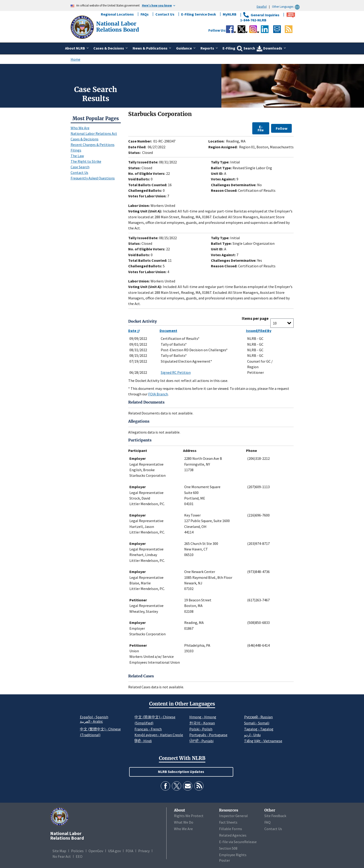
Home (75, 59)
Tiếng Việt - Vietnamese (263, 741)
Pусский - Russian (259, 717)
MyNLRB (230, 14)
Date (134, 331)
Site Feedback (275, 816)
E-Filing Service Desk (199, 14)
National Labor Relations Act (94, 133)
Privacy (144, 851)
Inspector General (233, 816)
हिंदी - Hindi (143, 741)
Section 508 (228, 848)
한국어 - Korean (202, 723)
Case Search (80, 167)
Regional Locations (117, 14)
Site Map (59, 851)
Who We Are (80, 128)
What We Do (184, 822)
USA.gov (114, 851)
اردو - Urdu (252, 735)
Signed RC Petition (176, 372)
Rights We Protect (189, 816)
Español (262, 7)
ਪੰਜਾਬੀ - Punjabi (201, 741)
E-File (261, 128)
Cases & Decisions (85, 139)
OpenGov (96, 851)
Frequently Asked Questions (93, 178)
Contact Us (165, 14)
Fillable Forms (231, 829)
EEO (79, 856)
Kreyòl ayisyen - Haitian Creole (159, 735)
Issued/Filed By (259, 331)
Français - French (148, 729)
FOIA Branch (158, 394)
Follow (282, 128)
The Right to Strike (86, 161)
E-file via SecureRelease (238, 842)
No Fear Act (62, 856)
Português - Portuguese (208, 735)
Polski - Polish (201, 729)
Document (168, 331)
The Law (77, 156)
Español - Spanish (94, 717)
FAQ (267, 822)
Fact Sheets (228, 822)
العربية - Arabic (91, 722)
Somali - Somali (257, 723)
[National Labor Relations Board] (83, 27)
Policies (77, 851)
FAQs (145, 14)
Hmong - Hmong (203, 717)
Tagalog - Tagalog (259, 729)
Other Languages (287, 7)
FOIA (130, 851)
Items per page (255, 319)
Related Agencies (233, 835)
